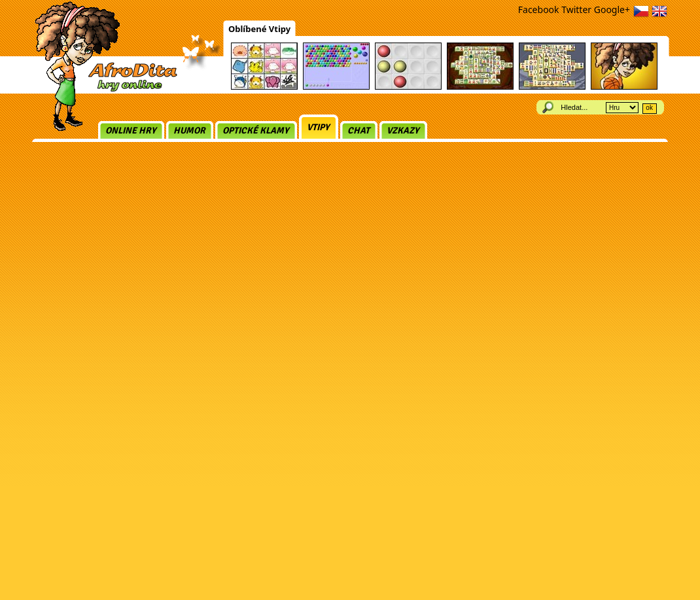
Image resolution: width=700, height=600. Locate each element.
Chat (359, 131)
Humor (189, 131)
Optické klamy (256, 131)
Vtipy (318, 127)
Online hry (131, 131)
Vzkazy (403, 131)
